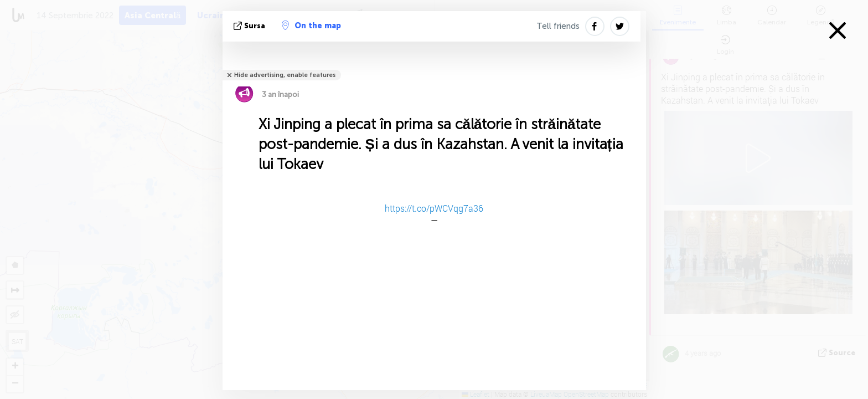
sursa (250, 26)
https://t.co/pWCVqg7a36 (434, 208)
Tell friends (558, 26)
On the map (311, 25)
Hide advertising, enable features (285, 75)
